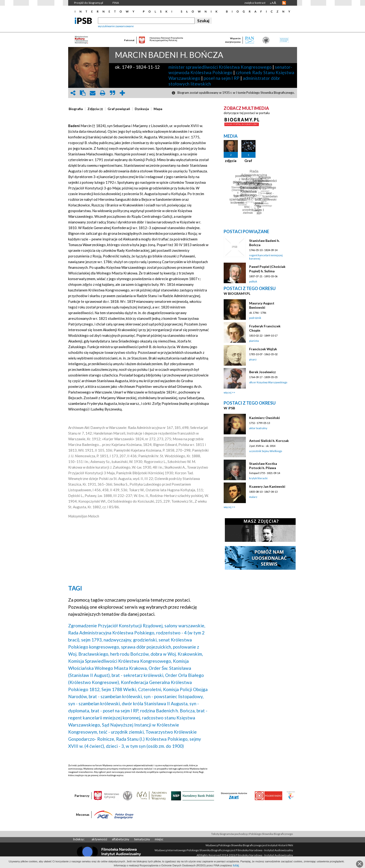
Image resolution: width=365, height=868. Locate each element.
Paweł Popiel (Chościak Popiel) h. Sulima (267, 269)
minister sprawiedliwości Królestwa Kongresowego (220, 67)
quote (113, 93)
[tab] (77, 109)
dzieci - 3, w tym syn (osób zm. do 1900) (145, 746)
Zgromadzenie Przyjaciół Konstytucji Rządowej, (116, 626)
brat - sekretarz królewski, (138, 675)
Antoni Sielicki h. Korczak (269, 441)
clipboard (83, 93)
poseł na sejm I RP (222, 78)
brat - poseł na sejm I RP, (115, 711)
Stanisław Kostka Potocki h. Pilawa (263, 466)
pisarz (253, 359)
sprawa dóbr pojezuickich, (147, 647)
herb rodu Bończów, (130, 654)
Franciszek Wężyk (263, 349)
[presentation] (76, 109)
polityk (253, 281)
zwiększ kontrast (255, 3)
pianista (254, 341)
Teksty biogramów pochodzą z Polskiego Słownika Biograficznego (252, 834)
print (103, 93)
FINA (116, 3)
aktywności (99, 839)
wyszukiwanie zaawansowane (116, 26)
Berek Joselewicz (262, 372)
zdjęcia (231, 161)
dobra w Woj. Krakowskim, (177, 654)
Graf (248, 161)
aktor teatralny (258, 428)
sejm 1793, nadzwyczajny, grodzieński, (119, 640)
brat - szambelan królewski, (116, 696)
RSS (284, 3)
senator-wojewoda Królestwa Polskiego (230, 70)
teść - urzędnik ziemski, (122, 732)
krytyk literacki (258, 478)
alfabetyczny (121, 839)
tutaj (236, 865)
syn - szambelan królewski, (94, 703)
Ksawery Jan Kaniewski (267, 486)
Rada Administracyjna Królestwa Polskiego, (112, 633)
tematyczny (142, 839)
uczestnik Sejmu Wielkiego (266, 451)
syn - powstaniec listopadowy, (174, 696)
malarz (253, 497)
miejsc (159, 839)
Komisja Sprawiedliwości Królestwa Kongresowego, (120, 661)
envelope (93, 93)
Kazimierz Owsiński (264, 418)
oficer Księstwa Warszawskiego (268, 382)
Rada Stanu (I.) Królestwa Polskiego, (152, 739)
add (122, 93)
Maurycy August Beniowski (262, 305)
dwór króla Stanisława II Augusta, (155, 703)
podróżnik (255, 318)
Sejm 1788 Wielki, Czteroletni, (132, 689)
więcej (228, 392)
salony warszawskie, (185, 626)
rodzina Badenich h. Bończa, (168, 711)
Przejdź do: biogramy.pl (89, 3)
